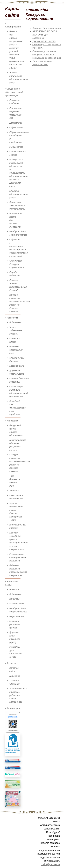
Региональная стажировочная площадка (18, 557)
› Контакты (11, 663)
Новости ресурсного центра (15, 624)
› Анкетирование (13, 25)
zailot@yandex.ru (51, 864)
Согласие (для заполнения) (47, 28)
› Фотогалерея (12, 708)
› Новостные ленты (12, 583)
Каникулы (14, 599)
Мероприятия (17, 616)
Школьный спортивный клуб (16, 350)
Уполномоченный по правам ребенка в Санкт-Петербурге (18, 695)
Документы (16, 123)
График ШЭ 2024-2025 (44, 41)
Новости (14, 589)
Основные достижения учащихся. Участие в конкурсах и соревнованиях (47, 55)
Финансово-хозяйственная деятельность (17, 205)
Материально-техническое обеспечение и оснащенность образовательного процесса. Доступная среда (19, 173)
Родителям (15, 322)
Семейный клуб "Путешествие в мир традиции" (17, 408)
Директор (15, 676)
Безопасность (17, 366)
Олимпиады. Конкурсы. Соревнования (17, 264)
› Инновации (12, 421)
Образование (16, 127)
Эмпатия (14, 491)
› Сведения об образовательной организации (13, 92)
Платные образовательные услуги (19, 194)
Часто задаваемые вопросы (16, 330)
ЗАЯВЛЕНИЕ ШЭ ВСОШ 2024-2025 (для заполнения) (45, 35)
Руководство (16, 147)
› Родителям (11, 318)
